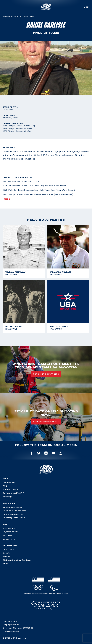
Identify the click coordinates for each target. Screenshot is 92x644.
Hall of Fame (18, 17)
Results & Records (13, 514)
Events (6, 556)
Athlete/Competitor (13, 507)
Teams (10, 17)
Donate (7, 553)
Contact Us (9, 482)
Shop (5, 564)
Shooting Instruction (14, 518)
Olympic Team (10, 532)
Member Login (10, 489)
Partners (8, 535)
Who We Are (9, 528)
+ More (6, 199)
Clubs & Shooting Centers (17, 560)
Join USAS (8, 549)
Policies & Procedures (15, 511)
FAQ (5, 486)
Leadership (9, 539)
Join (87, 7)
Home (5, 17)
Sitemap (7, 497)
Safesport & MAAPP (13, 493)
